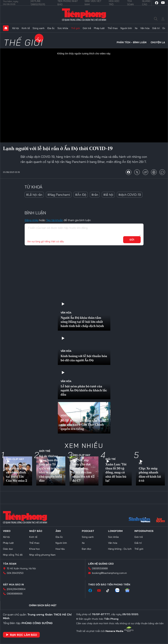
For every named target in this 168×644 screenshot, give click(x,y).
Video (64, 416)
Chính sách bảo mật (43, 605)
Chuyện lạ (158, 42)
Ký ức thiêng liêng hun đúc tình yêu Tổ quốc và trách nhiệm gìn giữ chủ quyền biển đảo (51, 468)
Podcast (88, 531)
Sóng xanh (39, 28)
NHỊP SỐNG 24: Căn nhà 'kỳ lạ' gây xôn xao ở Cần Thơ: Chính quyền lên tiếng (83, 425)
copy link (145, 172)
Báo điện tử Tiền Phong (84, 15)
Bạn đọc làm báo (21, 635)
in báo (154, 172)
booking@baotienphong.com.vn (109, 573)
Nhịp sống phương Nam (42, 555)
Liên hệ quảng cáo (101, 564)
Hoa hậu (60, 549)
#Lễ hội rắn (34, 195)
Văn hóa (145, 28)
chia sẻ (129, 172)
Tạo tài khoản (55, 220)
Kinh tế (26, 28)
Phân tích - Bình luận (132, 42)
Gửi (132, 240)
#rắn (95, 195)
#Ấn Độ (81, 195)
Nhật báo (36, 531)
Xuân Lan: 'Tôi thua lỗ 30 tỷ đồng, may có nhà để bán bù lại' (116, 472)
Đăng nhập (31, 220)
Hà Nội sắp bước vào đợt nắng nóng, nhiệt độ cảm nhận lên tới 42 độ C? (83, 470)
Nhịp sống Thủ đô (13, 555)
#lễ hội (108, 195)
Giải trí (156, 28)
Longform (115, 531)
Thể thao (113, 28)
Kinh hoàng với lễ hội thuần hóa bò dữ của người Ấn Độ (84, 358)
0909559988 (100, 568)
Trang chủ (6, 28)
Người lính (126, 28)
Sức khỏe (63, 28)
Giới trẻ (87, 28)
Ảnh (58, 531)
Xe (136, 28)
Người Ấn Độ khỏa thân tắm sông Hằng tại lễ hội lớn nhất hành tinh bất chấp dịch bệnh (82, 322)
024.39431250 (15, 573)
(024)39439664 (16, 589)
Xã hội (16, 28)
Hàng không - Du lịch (120, 549)
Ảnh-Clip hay (15, 459)
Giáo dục (8, 549)
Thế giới (75, 28)
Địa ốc (51, 28)
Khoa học (35, 549)
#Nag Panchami (59, 195)
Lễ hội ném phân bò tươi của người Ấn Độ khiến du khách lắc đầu (84, 390)
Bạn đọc (87, 549)
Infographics (144, 531)
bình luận (162, 172)
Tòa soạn (10, 564)
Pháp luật (99, 28)
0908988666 (15, 594)
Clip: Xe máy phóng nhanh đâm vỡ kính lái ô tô (150, 474)
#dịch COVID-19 (130, 195)
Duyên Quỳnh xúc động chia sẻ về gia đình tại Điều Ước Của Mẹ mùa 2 (17, 472)
